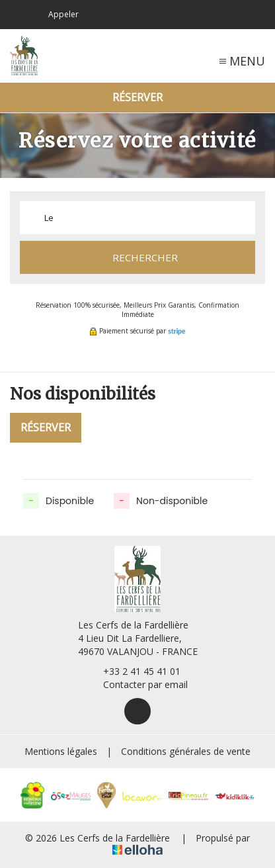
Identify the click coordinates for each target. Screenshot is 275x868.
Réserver (137, 97)
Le (49, 218)
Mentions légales (61, 751)
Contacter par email (138, 684)
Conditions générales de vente (186, 751)
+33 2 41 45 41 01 (134, 671)
